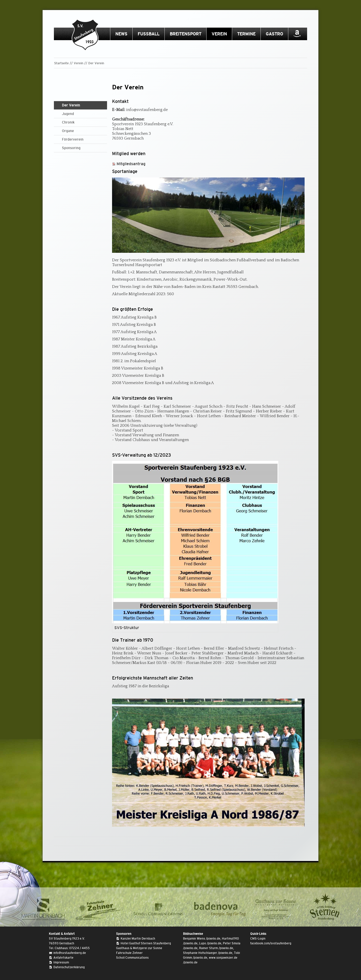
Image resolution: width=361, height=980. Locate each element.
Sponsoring (71, 148)
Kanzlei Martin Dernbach (138, 939)
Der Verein (96, 63)
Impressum (61, 962)
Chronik (68, 122)
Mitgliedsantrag (131, 164)
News (121, 34)
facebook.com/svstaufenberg (271, 943)
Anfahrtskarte (63, 958)
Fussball (149, 34)
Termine (246, 34)
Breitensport (186, 34)
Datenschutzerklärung (69, 967)
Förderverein (73, 139)
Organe (68, 131)
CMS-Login (258, 939)
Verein (219, 34)
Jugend (68, 114)
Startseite (61, 63)
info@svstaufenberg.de (70, 953)
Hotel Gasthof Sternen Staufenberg (146, 943)
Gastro (274, 34)
